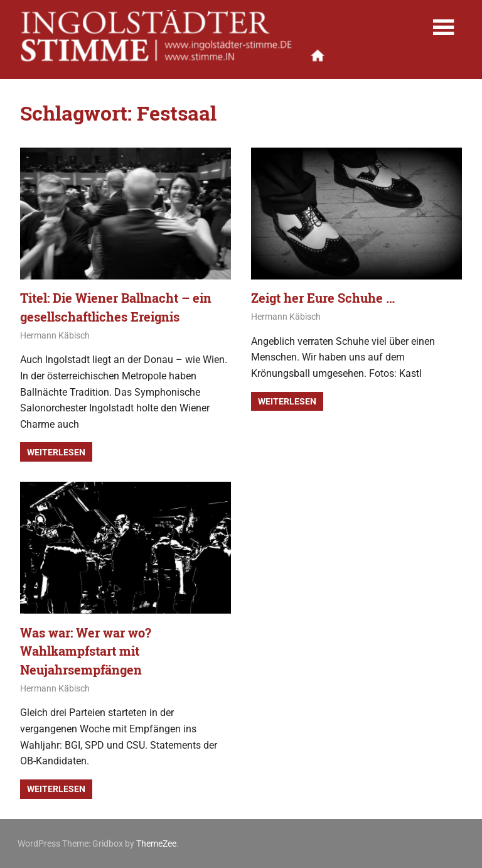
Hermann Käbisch (55, 335)
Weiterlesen (56, 452)
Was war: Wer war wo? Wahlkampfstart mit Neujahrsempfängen (86, 651)
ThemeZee (156, 844)
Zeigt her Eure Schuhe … (323, 298)
